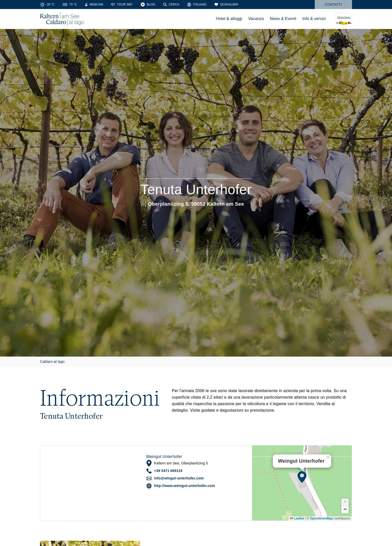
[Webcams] (94, 5)
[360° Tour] (122, 5)
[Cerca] (171, 5)
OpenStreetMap (321, 518)
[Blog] (148, 5)
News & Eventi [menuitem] (283, 19)
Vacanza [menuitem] (256, 19)
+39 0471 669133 (168, 471)
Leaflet (297, 518)
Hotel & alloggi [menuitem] (229, 19)
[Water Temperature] (70, 5)
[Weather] (47, 5)
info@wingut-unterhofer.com (179, 478)
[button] (302, 477)
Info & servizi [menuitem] (314, 19)
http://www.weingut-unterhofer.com (184, 486)
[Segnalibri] (226, 5)
